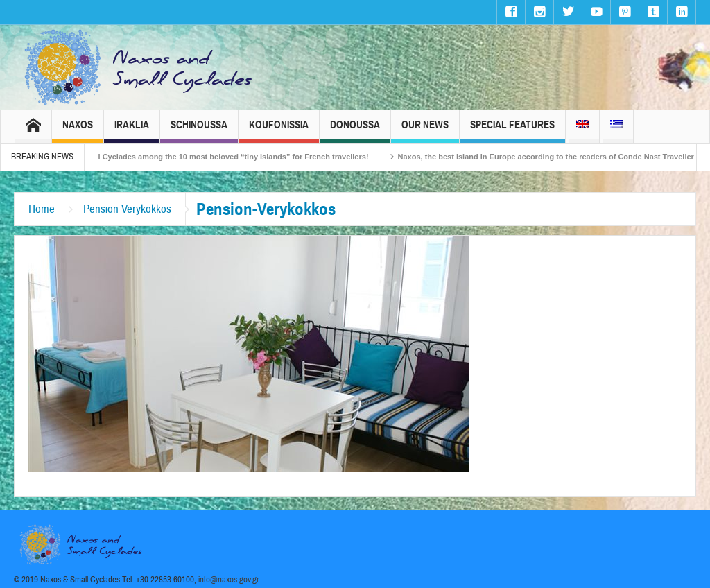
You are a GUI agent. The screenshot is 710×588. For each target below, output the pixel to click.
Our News (425, 131)
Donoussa (355, 131)
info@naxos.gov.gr (229, 580)
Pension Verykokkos (127, 209)
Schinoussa (199, 131)
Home (42, 209)
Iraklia (132, 131)
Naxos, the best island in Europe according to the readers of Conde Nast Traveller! (555, 157)
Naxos (78, 131)
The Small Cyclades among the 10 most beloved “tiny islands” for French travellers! (224, 157)
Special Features (512, 131)
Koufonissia (279, 131)
